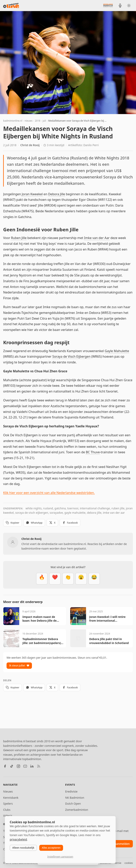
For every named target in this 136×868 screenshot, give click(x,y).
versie (118, 863)
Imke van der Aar (97, 238)
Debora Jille (57, 194)
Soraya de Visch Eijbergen (71, 356)
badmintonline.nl (13, 121)
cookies (129, 863)
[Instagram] (18, 766)
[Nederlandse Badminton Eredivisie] (108, 5)
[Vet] (42, 579)
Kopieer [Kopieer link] (12, 523)
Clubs (7, 810)
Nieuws (8, 791)
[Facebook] (5, 766)
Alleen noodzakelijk (23, 848)
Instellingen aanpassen (60, 857)
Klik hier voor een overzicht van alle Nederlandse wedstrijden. (49, 493)
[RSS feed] (39, 766)
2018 (38, 121)
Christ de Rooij (30, 145)
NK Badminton (75, 798)
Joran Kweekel (32, 194)
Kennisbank (11, 798)
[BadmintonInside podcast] (120, 6)
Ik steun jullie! (19, 666)
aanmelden (122, 844)
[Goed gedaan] (68, 579)
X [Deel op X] (52, 523)
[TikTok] (12, 766)
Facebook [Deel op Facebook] (70, 523)
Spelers (8, 804)
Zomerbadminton (77, 810)
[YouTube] (25, 766)
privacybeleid (18, 839)
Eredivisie (71, 791)
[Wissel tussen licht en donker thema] (129, 6)
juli (44, 121)
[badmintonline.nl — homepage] (11, 6)
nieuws (29, 121)
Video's (8, 816)
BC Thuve (93, 452)
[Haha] (94, 579)
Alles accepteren (51, 848)
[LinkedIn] (32, 766)
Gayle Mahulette (117, 351)
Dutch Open (73, 804)
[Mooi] (55, 579)
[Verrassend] (81, 579)
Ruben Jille (19, 238)
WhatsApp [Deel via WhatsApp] (34, 523)
